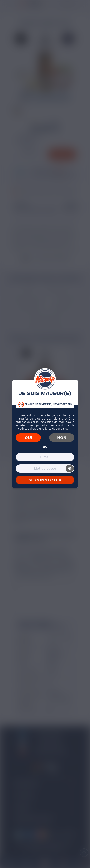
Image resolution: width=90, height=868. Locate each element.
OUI (28, 438)
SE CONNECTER (45, 480)
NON (62, 438)
